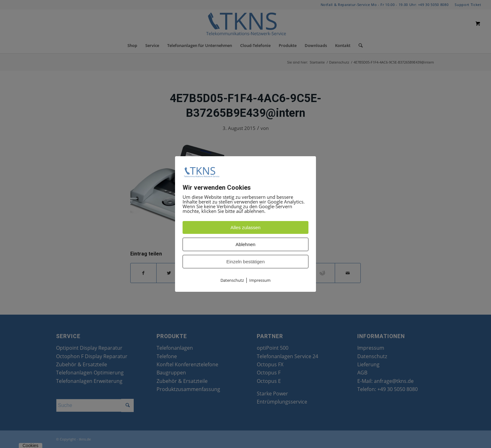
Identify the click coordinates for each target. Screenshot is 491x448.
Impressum (260, 280)
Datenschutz (232, 280)
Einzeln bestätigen (246, 262)
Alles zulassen (246, 227)
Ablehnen (245, 244)
